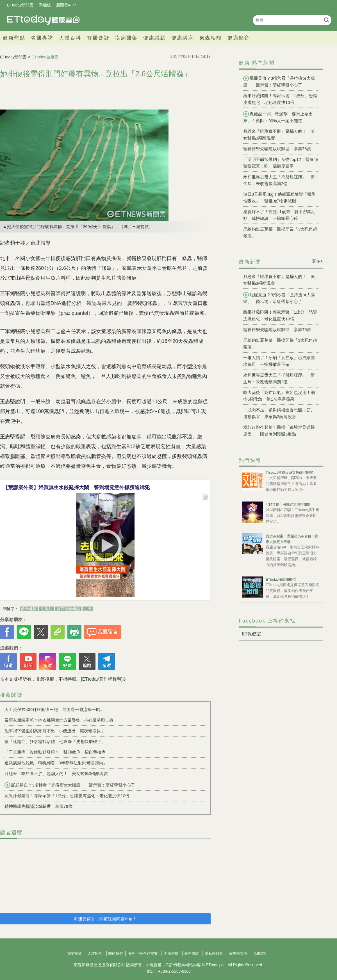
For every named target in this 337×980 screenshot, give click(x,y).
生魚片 (47, 609)
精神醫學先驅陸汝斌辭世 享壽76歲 (38, 806)
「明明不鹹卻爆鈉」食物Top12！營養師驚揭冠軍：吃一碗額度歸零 (281, 163)
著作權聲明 (238, 953)
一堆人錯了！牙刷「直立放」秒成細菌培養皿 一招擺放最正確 (279, 361)
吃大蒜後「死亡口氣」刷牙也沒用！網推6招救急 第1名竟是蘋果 (279, 396)
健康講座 (183, 38)
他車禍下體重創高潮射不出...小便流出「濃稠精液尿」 (55, 731)
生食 (88, 609)
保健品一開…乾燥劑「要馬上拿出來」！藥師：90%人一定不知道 (278, 117)
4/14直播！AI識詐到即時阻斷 (288, 504)
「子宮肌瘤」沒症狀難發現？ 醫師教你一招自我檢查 (55, 752)
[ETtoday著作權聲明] (102, 679)
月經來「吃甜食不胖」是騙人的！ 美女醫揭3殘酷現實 (56, 773)
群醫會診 (98, 38)
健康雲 (44, 20)
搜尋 (326, 20)
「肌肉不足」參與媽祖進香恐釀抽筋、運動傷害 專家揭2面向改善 (279, 413)
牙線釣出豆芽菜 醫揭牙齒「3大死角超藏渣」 (280, 232)
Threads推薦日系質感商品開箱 (289, 472)
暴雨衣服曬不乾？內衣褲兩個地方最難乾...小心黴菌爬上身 (59, 720)
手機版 (45, 5)
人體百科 (70, 38)
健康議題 (154, 38)
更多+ (317, 261)
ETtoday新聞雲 (20, 5)
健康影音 (239, 38)
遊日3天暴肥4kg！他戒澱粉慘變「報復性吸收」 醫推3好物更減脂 (279, 198)
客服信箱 (171, 953)
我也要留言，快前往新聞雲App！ (105, 919)
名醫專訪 (42, 38)
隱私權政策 (214, 953)
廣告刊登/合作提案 (143, 953)
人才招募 (95, 953)
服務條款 (192, 953)
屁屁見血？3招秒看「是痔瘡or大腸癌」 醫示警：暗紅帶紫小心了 (70, 785)
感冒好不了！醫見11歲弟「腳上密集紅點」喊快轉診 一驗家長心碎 (279, 215)
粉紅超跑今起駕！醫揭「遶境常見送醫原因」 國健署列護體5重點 (279, 431)
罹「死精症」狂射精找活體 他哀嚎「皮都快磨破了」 (55, 741)
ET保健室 (251, 634)
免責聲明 (260, 953)
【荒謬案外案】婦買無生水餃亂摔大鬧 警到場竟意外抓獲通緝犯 (76, 487)
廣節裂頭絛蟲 (68, 609)
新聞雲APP (66, 5)
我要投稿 (74, 953)
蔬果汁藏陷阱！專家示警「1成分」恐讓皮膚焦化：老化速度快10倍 (67, 796)
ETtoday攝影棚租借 (281, 579)
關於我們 (115, 953)
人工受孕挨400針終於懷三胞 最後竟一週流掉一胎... (54, 709)
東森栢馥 (211, 38)
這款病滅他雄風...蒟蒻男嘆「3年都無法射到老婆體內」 (56, 763)
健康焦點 (14, 38)
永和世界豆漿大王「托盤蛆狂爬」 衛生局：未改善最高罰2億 (279, 180)
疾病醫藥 (126, 38)
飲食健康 (29, 609)
